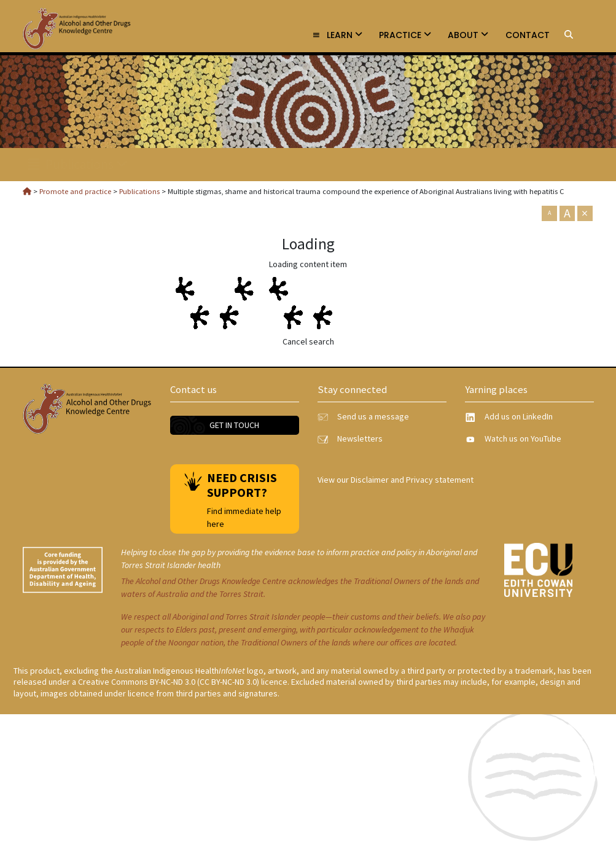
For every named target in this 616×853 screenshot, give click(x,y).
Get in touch (234, 425)
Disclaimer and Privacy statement (412, 480)
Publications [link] (78, 164)
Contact (528, 35)
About (468, 35)
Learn (337, 35)
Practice (405, 35)
